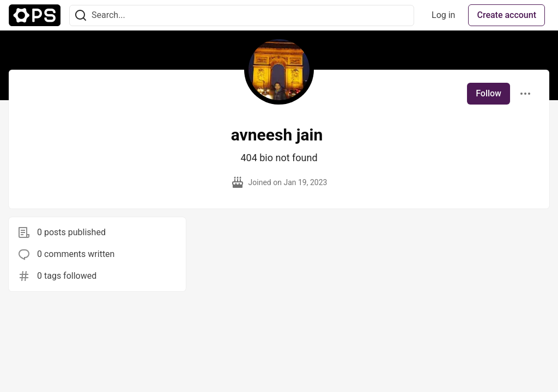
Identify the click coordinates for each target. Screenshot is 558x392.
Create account (507, 15)
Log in (443, 15)
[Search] (81, 16)
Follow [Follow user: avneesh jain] (489, 93)
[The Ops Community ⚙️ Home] (35, 15)
